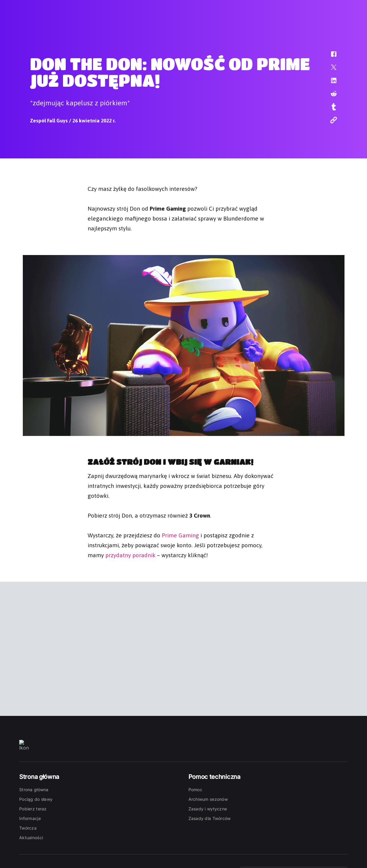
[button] (330, 57)
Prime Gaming (180, 535)
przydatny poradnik (130, 554)
